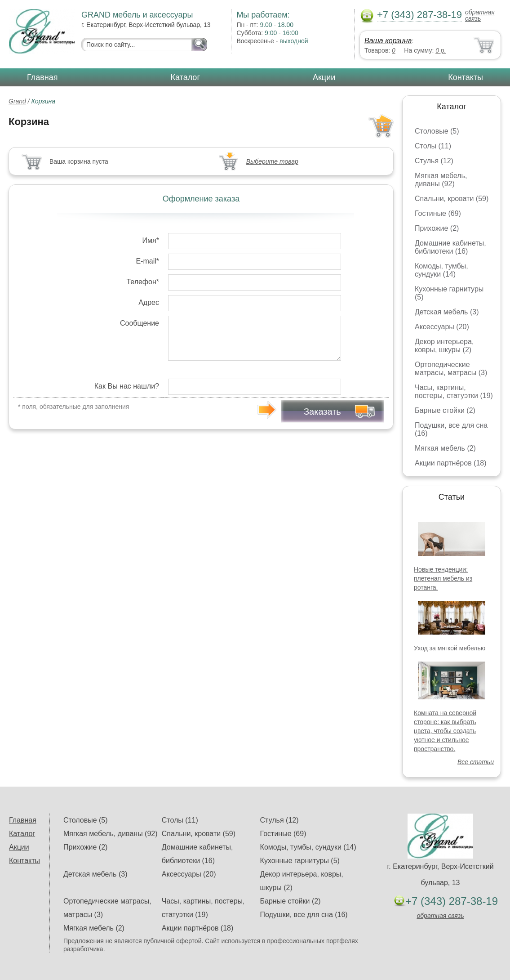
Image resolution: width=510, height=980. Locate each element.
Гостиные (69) (438, 213)
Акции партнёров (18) (451, 463)
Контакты (466, 77)
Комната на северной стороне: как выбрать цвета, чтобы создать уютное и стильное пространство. (445, 731)
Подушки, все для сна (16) (304, 915)
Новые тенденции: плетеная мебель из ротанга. (443, 578)
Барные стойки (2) (445, 410)
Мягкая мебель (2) (445, 448)
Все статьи (476, 762)
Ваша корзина (388, 41)
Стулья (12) (434, 161)
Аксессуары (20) (442, 327)
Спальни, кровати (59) (452, 199)
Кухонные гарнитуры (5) (300, 861)
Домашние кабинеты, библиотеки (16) (450, 247)
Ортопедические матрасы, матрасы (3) (451, 369)
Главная (42, 77)
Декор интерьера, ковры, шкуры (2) (444, 346)
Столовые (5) (437, 131)
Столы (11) (433, 146)
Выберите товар (272, 161)
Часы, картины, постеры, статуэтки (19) (454, 392)
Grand (17, 101)
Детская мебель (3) (447, 312)
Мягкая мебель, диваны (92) (441, 180)
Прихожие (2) (437, 228)
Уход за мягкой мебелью (450, 648)
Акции (324, 77)
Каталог (185, 77)
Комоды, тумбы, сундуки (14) (441, 270)
